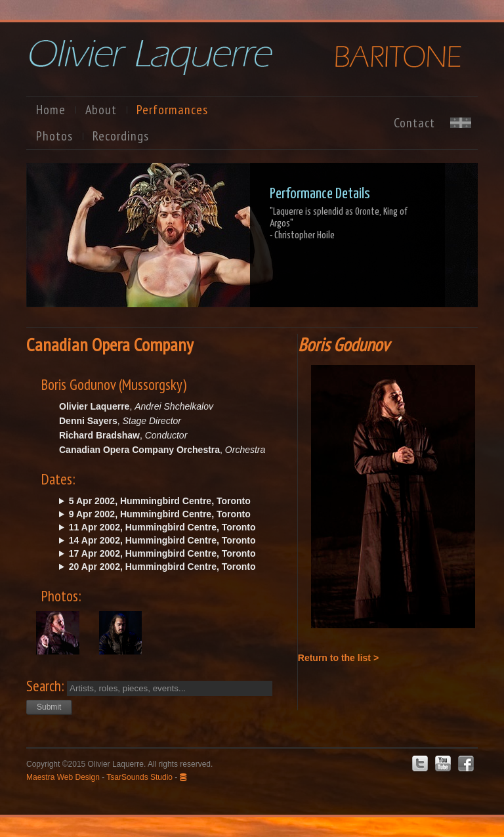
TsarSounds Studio (139, 777)
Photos (54, 136)
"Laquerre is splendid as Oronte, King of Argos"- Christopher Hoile (339, 224)
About (101, 110)
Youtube (443, 763)
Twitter (420, 763)
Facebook (466, 763)
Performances (172, 110)
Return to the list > (338, 658)
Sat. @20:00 (172, 567)
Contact (414, 123)
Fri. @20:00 (172, 501)
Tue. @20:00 (172, 514)
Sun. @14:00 (172, 540)
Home (51, 110)
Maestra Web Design (63, 777)
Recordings (121, 136)
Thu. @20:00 (172, 527)
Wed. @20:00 (172, 553)
